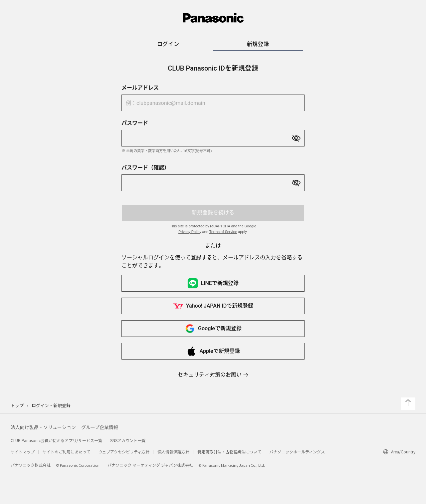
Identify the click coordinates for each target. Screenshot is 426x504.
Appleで (213, 351)
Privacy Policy (190, 232)
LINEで (213, 283)
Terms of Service (223, 232)
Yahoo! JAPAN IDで (213, 306)
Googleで (213, 329)
